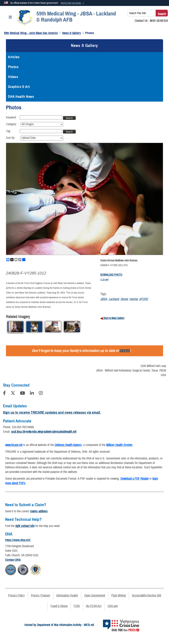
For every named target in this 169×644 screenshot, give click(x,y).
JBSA (104, 299)
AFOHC (144, 299)
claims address (39, 511)
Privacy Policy (16, 595)
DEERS (125, 351)
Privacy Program (41, 595)
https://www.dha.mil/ (18, 540)
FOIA (77, 606)
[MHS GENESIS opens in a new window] (159, 21)
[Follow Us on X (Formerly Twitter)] (13, 394)
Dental (124, 299)
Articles (14, 57)
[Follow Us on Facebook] (4, 394)
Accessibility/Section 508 (147, 595)
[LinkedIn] (32, 394)
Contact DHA (13, 560)
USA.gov (113, 606)
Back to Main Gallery (114, 318)
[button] (73, 3)
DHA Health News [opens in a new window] (21, 97)
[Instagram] (41, 394)
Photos (13, 67)
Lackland (114, 299)
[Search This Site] (142, 13)
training (134, 299)
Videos (13, 77)
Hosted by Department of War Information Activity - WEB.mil (59, 625)
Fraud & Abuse (59, 606)
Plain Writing (119, 595)
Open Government (95, 595)
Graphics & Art (19, 87)
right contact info (25, 526)
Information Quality (67, 595)
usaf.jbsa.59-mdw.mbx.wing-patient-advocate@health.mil (44, 432)
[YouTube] (22, 394)
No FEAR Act (94, 606)
